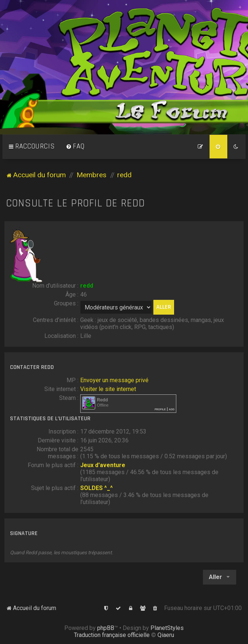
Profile (160, 409)
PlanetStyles (167, 628)
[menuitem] (75, 147)
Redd (102, 400)
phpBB (106, 628)
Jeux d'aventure (103, 465)
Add (172, 409)
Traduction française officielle (112, 635)
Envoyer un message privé (114, 380)
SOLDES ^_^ (96, 488)
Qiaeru (166, 635)
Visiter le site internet (108, 389)
